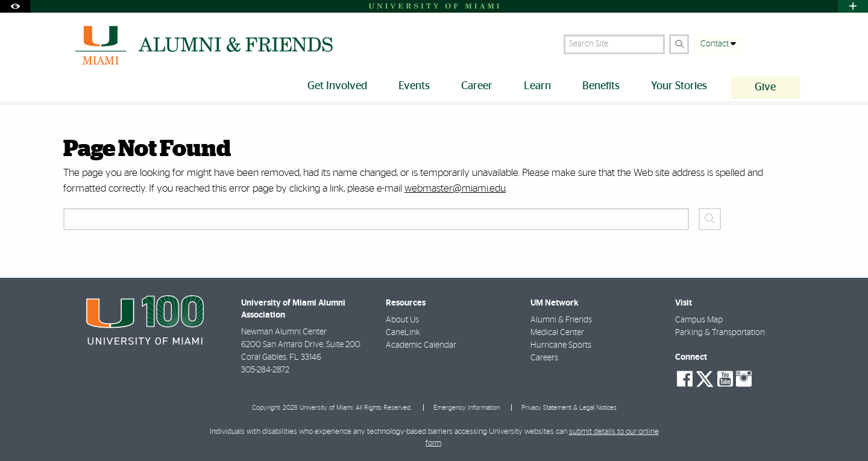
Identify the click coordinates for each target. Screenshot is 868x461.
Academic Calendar (421, 345)
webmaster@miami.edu (455, 188)
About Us (402, 320)
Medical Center (557, 333)
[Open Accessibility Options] (15, 6)
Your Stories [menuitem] (679, 86)
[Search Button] (679, 44)
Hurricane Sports (561, 345)
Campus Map (699, 320)
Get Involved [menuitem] (337, 86)
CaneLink (403, 333)
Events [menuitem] (414, 86)
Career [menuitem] (477, 86)
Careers (544, 358)
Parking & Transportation (720, 333)
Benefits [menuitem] (601, 86)
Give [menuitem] (765, 87)
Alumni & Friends (561, 320)
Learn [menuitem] (537, 86)
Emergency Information (467, 408)
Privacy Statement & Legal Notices (569, 408)
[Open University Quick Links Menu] (853, 6)
